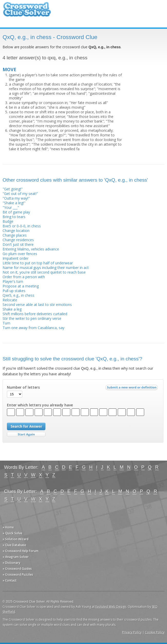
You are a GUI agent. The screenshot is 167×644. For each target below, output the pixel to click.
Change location (16, 231)
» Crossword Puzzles (18, 575)
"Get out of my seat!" (20, 194)
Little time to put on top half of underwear (38, 263)
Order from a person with (24, 277)
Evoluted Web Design (111, 607)
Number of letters (23, 387)
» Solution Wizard (16, 539)
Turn (6, 323)
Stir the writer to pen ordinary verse (32, 318)
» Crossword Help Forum (21, 551)
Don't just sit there (18, 244)
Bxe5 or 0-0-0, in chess (22, 226)
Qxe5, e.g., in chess (18, 295)
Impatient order (16, 258)
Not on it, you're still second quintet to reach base (44, 272)
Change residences (18, 240)
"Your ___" (11, 207)
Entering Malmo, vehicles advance (31, 249)
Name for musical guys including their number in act (46, 268)
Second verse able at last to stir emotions (37, 305)
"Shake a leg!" (14, 203)
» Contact (10, 580)
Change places (15, 235)
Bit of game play (16, 212)
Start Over (26, 435)
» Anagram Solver (16, 557)
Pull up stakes (14, 291)
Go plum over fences (20, 254)
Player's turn (13, 281)
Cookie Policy (155, 632)
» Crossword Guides (17, 569)
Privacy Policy (132, 632)
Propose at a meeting (21, 286)
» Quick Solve (12, 533)
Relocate (10, 300)
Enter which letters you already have (40, 405)
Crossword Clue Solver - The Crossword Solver (27, 12)
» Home (8, 527)
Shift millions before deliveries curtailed (35, 314)
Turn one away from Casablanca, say (33, 328)
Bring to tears (14, 217)
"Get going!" (13, 189)
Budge (8, 221)
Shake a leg (12, 309)
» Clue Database (14, 545)
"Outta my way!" (16, 198)
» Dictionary (11, 563)
